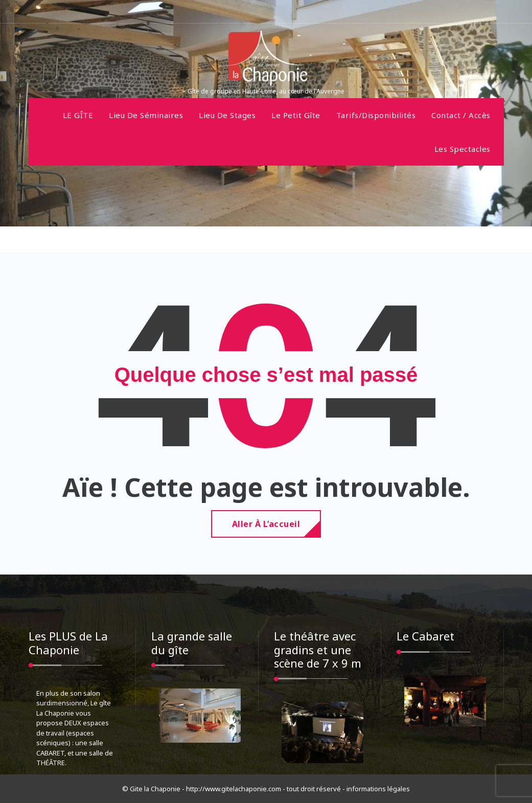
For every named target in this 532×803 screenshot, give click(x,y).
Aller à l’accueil (266, 524)
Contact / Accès (461, 115)
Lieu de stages (227, 115)
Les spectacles (462, 149)
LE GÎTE (78, 115)
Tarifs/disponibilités (376, 115)
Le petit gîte (296, 115)
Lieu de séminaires (146, 115)
